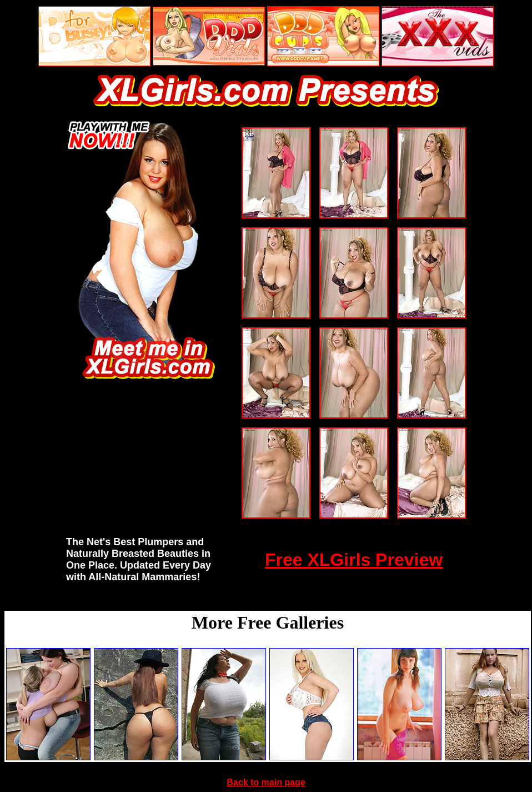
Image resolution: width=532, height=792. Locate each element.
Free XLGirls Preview (354, 560)
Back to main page (266, 782)
